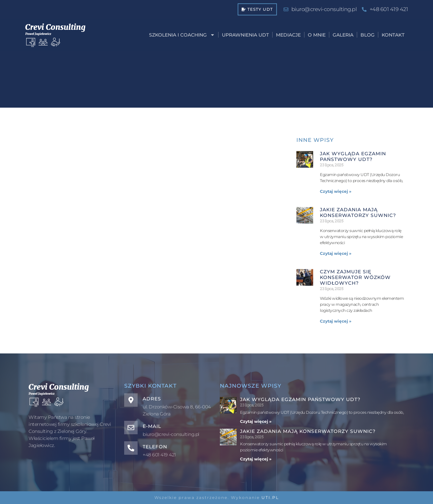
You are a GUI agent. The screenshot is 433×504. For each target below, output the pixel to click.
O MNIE (317, 35)
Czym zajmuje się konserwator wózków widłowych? (355, 277)
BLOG (368, 35)
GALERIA (343, 35)
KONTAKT (393, 35)
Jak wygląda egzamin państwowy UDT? (353, 156)
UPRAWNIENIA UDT (245, 35)
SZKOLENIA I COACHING (182, 35)
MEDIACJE (288, 35)
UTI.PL (270, 497)
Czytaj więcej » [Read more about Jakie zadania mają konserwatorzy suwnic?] (336, 253)
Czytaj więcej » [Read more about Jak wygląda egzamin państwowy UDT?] (336, 191)
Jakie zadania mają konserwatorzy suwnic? (358, 212)
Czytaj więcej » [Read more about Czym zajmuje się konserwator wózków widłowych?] (336, 321)
